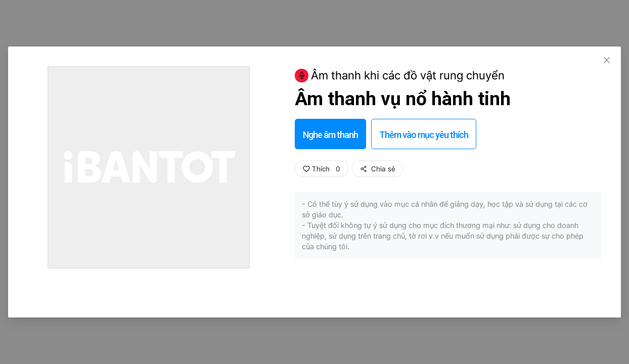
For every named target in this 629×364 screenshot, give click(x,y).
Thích (322, 169)
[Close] (607, 61)
